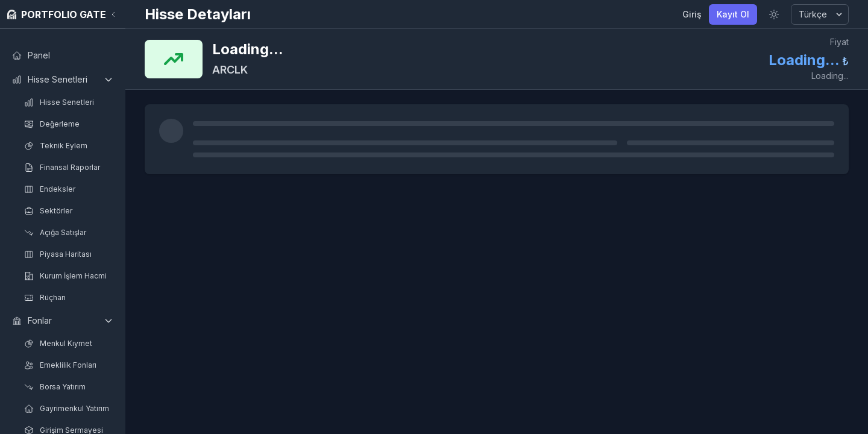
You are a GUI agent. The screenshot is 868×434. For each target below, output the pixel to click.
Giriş (692, 14)
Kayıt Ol (733, 14)
